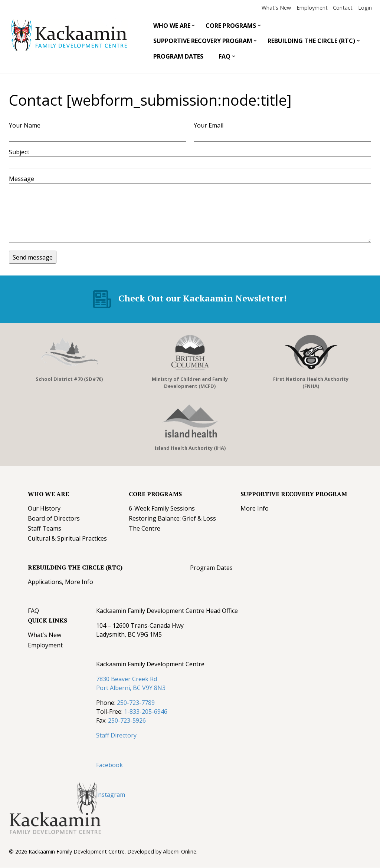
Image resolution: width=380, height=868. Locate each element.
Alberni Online (180, 852)
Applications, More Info (60, 582)
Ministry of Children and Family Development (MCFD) (190, 382)
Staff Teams (45, 528)
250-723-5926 (127, 720)
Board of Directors (54, 518)
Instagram (111, 795)
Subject (19, 152)
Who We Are (171, 27)
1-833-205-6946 (146, 712)
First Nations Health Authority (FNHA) (311, 382)
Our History (44, 508)
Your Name (25, 125)
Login (365, 8)
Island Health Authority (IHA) (190, 448)
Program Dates (178, 56)
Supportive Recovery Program (202, 43)
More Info (255, 508)
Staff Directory (116, 735)
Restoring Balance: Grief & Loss (172, 518)
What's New (276, 8)
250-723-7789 (136, 703)
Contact (343, 8)
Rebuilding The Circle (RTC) (311, 43)
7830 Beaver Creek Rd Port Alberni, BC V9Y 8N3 (131, 683)
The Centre (145, 528)
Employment (312, 8)
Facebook (109, 765)
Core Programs (230, 27)
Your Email (209, 125)
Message (22, 179)
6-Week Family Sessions (162, 508)
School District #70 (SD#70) (69, 379)
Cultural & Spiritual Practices (67, 538)
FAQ (224, 58)
